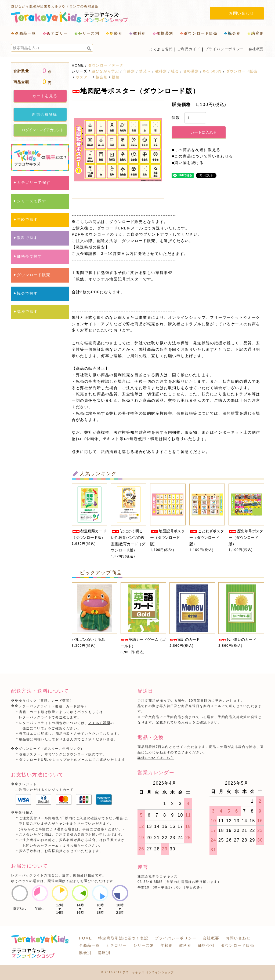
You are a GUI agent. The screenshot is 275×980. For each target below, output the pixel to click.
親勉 (116, 77)
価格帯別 (191, 71)
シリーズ (79, 71)
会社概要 (256, 49)
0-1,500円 (212, 71)
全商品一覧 (26, 33)
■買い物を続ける (188, 163)
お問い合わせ (238, 938)
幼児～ (145, 71)
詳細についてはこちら (156, 758)
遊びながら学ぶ (105, 71)
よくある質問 (161, 49)
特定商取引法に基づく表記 (123, 938)
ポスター (84, 77)
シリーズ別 (144, 945)
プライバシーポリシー (225, 49)
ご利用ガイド (189, 49)
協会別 (102, 77)
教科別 (161, 71)
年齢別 (129, 71)
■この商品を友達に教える (196, 150)
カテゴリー (117, 945)
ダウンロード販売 (242, 71)
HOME (78, 65)
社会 (175, 71)
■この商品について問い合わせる (202, 156)
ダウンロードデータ (106, 65)
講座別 (104, 953)
